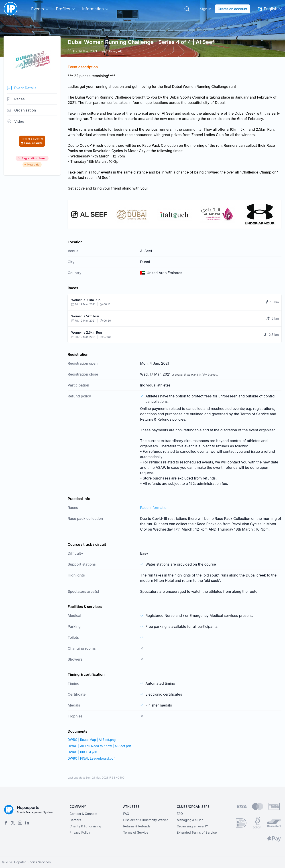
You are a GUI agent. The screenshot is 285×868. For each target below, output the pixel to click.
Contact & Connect (83, 814)
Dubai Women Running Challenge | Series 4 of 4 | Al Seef (141, 42)
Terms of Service (136, 832)
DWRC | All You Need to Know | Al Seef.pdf (99, 746)
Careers (75, 820)
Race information (154, 508)
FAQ (126, 814)
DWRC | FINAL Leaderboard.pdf (91, 758)
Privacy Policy (80, 832)
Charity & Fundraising (85, 826)
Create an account (232, 9)
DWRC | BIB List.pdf (82, 752)
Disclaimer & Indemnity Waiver (146, 820)
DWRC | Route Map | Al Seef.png (92, 740)
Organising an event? (192, 826)
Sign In (206, 9)
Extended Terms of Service (197, 832)
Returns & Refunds (137, 826)
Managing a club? (190, 820)
